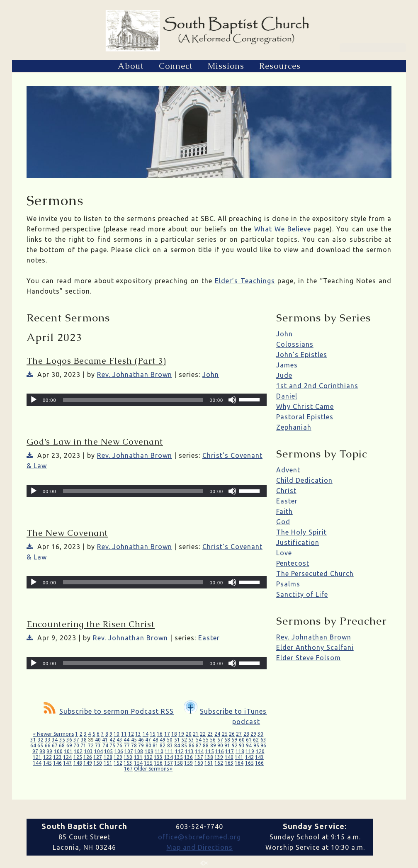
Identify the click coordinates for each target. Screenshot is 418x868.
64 (33, 745)
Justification (298, 542)
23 (210, 734)
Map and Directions (199, 847)
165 (249, 763)
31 (33, 740)
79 (141, 745)
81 (156, 745)
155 (148, 763)
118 (240, 751)
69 (69, 745)
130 (128, 757)
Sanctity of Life (302, 594)
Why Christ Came (305, 406)
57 (220, 740)
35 (62, 740)
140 (229, 757)
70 (76, 745)
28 (246, 734)
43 (119, 740)
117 (230, 751)
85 (184, 745)
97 (35, 751)
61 (249, 740)
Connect (176, 66)
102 (78, 751)
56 (213, 740)
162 (219, 763)
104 (98, 751)
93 (242, 745)
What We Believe (283, 229)
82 (163, 745)
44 (126, 740)
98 (42, 751)
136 (188, 757)
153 (128, 763)
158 (179, 763)
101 (68, 751)
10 (117, 734)
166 (259, 763)
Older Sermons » (153, 769)
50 (170, 740)
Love (284, 553)
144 (37, 763)
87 (199, 745)
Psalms (288, 584)
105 (108, 751)
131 (138, 757)
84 (177, 745)
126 (88, 757)
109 (149, 751)
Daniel (287, 396)
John (211, 374)
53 (191, 740)
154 (138, 763)
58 (227, 740)
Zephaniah (294, 427)
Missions (226, 66)
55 (206, 740)
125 (78, 757)
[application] (147, 400)
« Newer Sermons (53, 734)
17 (167, 734)
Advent (288, 470)
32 (41, 740)
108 (139, 751)
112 (179, 751)
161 (209, 763)
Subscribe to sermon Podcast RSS (109, 711)
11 (124, 734)
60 (242, 740)
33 (48, 740)
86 (192, 745)
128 (108, 757)
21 (196, 734)
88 (206, 745)
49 (163, 740)
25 (225, 734)
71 (83, 745)
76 (119, 745)
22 (203, 734)
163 (229, 763)
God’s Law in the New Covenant (95, 442)
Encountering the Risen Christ (91, 624)
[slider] (133, 400)
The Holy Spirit (301, 532)
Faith (284, 511)
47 (148, 740)
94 (249, 745)
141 (239, 757)
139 (219, 757)
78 (134, 745)
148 (78, 763)
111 (169, 751)
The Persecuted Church (315, 574)
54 (199, 740)
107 (129, 751)
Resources (280, 66)
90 (220, 745)
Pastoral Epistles (305, 417)
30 (260, 734)
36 (69, 740)
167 (128, 769)
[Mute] (232, 400)
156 (158, 763)
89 (213, 745)
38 (84, 740)
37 (76, 740)
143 (259, 757)
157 (169, 763)
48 (156, 740)
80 (148, 745)
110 (159, 751)
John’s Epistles (302, 355)
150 (98, 763)
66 (48, 745)
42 (112, 740)
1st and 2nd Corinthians (317, 386)
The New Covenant (67, 533)
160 (199, 763)
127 (98, 757)
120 (260, 751)
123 (57, 757)
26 (232, 734)
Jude (284, 375)
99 (49, 751)
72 (91, 745)
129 (118, 757)
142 (249, 757)
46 (141, 740)
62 (256, 740)
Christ (286, 491)
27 (239, 734)
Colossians (295, 344)
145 (47, 763)
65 (40, 745)
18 (174, 734)
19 (181, 734)
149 (88, 763)
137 (199, 757)
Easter (209, 638)
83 (170, 745)
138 (209, 757)
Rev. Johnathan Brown (135, 374)
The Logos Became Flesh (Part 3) (96, 361)
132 (148, 757)
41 (105, 740)
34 (55, 740)
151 (108, 763)
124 (67, 757)
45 (134, 740)
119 (250, 751)
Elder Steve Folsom (309, 658)
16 (160, 734)
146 (57, 763)
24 (217, 734)
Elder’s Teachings (245, 281)
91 (227, 745)
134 (169, 757)
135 (179, 757)
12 (131, 734)
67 (55, 745)
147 (67, 763)
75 (112, 745)
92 (235, 745)
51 (177, 740)
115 (210, 751)
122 (47, 757)
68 (62, 745)
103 (89, 751)
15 (153, 734)
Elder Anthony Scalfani (315, 647)
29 (253, 734)
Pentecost (293, 563)
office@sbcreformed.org (199, 837)
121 (37, 757)
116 (220, 751)
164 (239, 763)
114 (199, 751)
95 (256, 745)
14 (146, 734)
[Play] (34, 400)
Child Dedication (304, 480)
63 (263, 740)
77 (127, 745)
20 (189, 734)
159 (188, 763)
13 (138, 734)
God (283, 522)
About (131, 66)
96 (263, 745)
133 (158, 757)
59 (234, 740)
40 (98, 740)
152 (118, 763)
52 (184, 740)
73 (98, 745)
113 (189, 751)
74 (105, 745)
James (287, 365)
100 (58, 751)
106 (119, 751)
